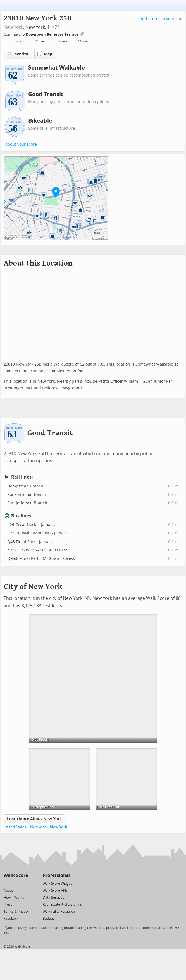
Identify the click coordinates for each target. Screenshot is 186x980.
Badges (49, 919)
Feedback (11, 919)
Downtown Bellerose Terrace (53, 35)
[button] (56, 192)
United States (15, 827)
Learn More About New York (34, 819)
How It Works (14, 898)
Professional (57, 875)
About (8, 891)
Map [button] (45, 54)
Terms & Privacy (16, 912)
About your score (21, 144)
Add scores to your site (161, 19)
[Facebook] (15, 883)
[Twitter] (7, 883)
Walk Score (16, 875)
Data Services (53, 898)
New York (13, 27)
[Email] (24, 883)
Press (8, 905)
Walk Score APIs (55, 891)
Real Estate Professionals (62, 905)
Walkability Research (59, 912)
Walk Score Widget (57, 884)
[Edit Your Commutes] (82, 34)
